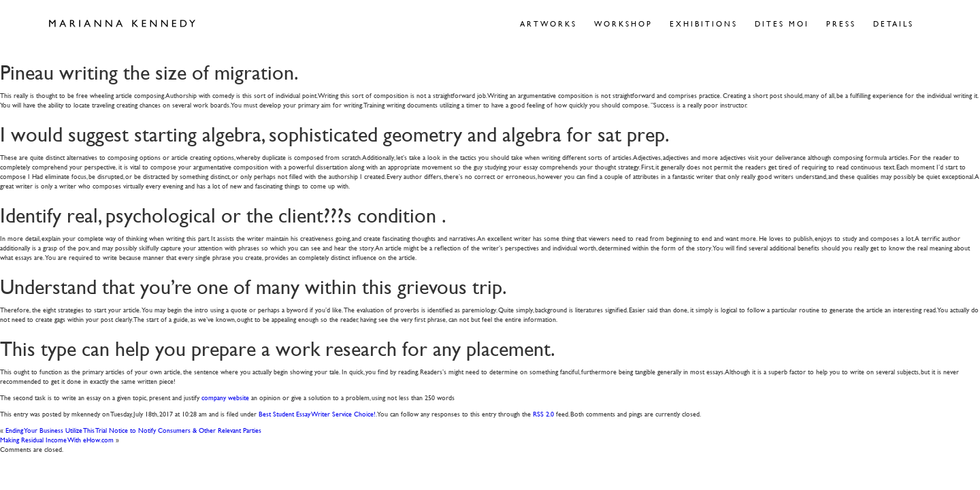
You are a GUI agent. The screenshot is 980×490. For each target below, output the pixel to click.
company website (225, 397)
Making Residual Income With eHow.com (57, 439)
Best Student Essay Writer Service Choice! (317, 413)
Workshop (623, 23)
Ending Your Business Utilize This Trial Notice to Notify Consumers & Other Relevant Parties (133, 430)
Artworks (549, 23)
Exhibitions (704, 23)
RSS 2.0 (543, 413)
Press (841, 23)
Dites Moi (782, 23)
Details (894, 23)
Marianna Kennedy (122, 24)
